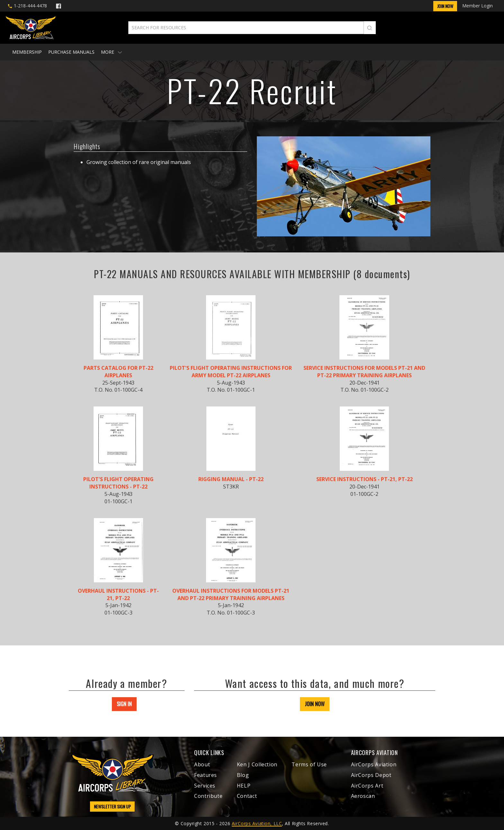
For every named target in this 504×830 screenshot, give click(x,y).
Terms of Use (309, 764)
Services (205, 786)
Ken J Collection (257, 764)
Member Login (477, 6)
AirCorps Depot (371, 775)
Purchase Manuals (71, 52)
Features (206, 775)
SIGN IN (124, 704)
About (202, 764)
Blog (243, 775)
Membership (27, 52)
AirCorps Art (367, 786)
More (111, 52)
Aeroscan (363, 796)
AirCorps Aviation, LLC (257, 823)
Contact (247, 796)
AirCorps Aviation (374, 764)
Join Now (445, 6)
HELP (244, 786)
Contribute (208, 796)
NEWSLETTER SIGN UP (112, 806)
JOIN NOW (315, 704)
